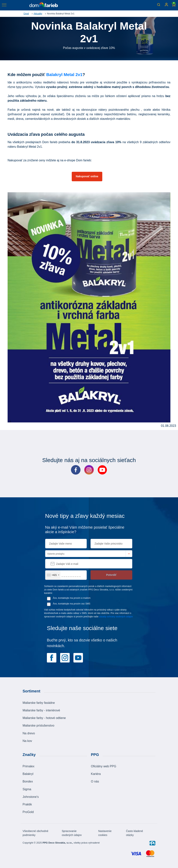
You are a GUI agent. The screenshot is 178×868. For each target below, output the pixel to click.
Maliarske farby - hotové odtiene (44, 718)
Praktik (27, 804)
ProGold (28, 812)
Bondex (28, 781)
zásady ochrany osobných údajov (116, 617)
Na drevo (29, 733)
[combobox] (53, 575)
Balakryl (28, 774)
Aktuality (38, 14)
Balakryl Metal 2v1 (64, 75)
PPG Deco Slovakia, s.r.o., (58, 843)
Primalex (28, 766)
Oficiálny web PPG (104, 766)
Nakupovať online (87, 176)
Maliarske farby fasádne (39, 703)
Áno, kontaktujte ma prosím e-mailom (72, 598)
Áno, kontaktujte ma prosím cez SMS (71, 604)
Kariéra (96, 774)
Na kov (27, 741)
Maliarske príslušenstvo (38, 726)
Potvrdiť (111, 575)
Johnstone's (31, 797)
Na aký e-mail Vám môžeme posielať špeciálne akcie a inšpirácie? (85, 530)
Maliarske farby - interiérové (41, 710)
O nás (95, 781)
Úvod (26, 14)
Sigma (27, 789)
